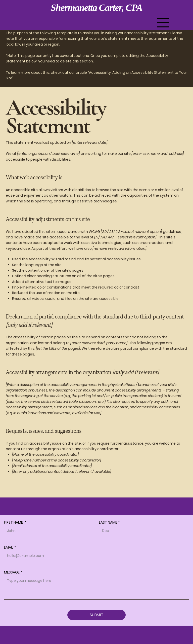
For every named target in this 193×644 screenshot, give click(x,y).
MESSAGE (13, 572)
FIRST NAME (15, 523)
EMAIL (10, 547)
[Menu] (163, 23)
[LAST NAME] (142, 531)
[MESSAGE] (96, 588)
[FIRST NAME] (47, 531)
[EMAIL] (95, 556)
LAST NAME (109, 523)
